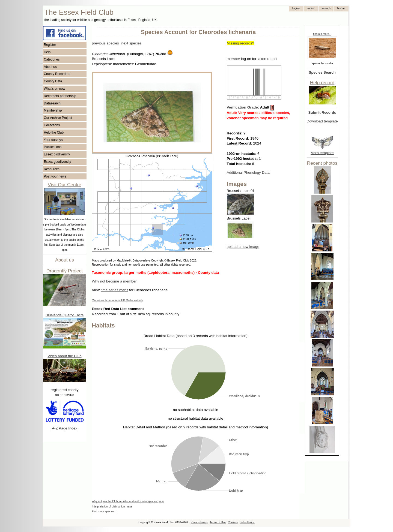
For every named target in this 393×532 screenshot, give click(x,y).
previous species (105, 43)
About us (50, 67)
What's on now (55, 89)
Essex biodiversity (57, 154)
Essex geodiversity (58, 162)
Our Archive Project (58, 118)
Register (50, 45)
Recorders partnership (60, 96)
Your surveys (53, 140)
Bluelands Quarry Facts (65, 315)
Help (47, 52)
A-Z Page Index (65, 428)
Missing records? (241, 43)
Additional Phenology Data (248, 172)
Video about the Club (64, 356)
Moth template (322, 153)
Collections (52, 125)
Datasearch (52, 103)
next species (131, 43)
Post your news (55, 176)
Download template (322, 121)
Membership (53, 110)
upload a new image (243, 247)
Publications (53, 147)
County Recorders (57, 74)
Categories (52, 59)
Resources (52, 169)
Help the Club (54, 133)
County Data (53, 81)
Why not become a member (114, 281)
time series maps (114, 290)
